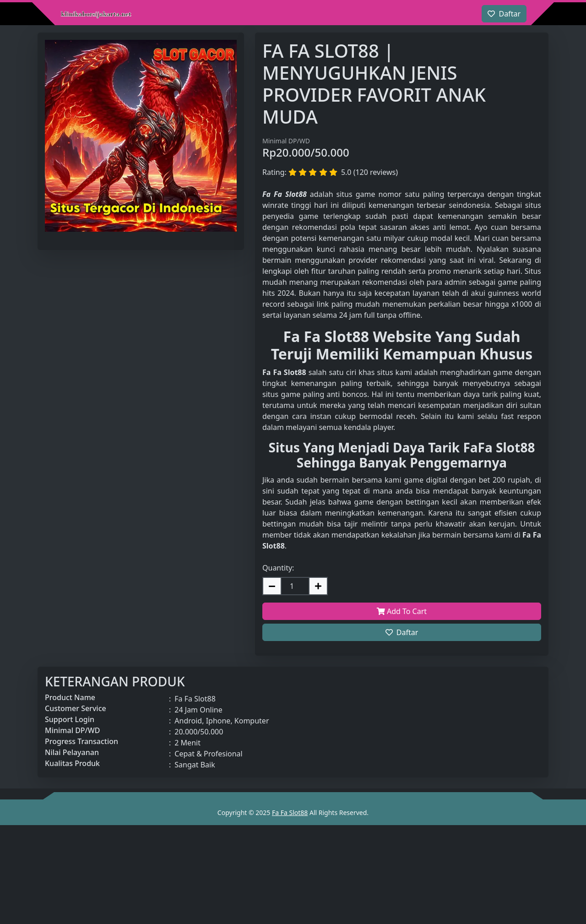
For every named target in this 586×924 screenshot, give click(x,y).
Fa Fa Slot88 (290, 813)
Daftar (402, 632)
